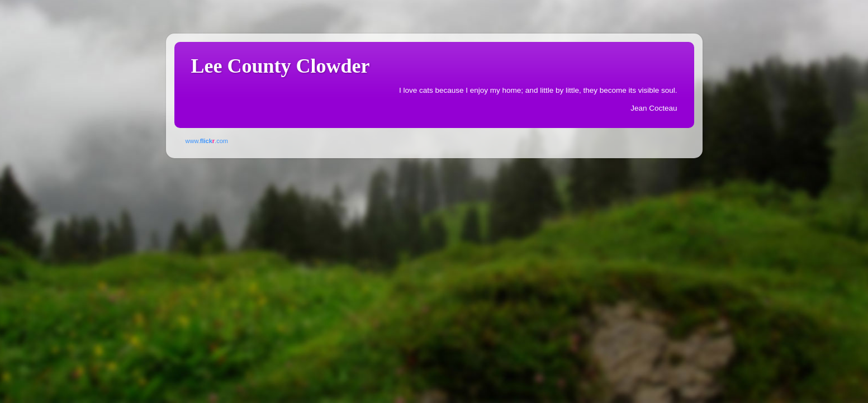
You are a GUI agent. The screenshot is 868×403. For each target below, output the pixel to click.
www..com (207, 141)
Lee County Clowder (281, 66)
